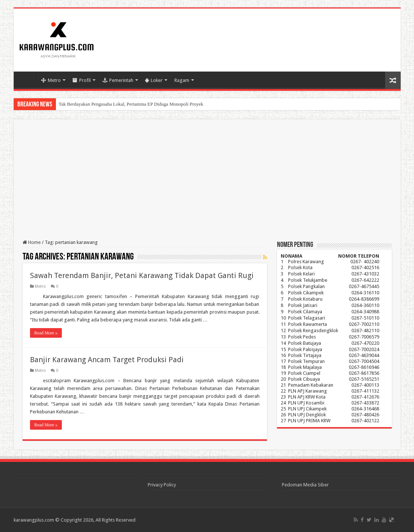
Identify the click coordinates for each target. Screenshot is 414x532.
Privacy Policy (162, 485)
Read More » (46, 333)
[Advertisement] (207, 184)
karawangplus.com (34, 520)
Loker (154, 80)
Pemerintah (118, 80)
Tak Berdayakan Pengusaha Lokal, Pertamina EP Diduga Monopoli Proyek (131, 104)
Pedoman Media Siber (305, 485)
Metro (51, 80)
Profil (82, 80)
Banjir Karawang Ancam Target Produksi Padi (107, 360)
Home (27, 79)
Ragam (182, 80)
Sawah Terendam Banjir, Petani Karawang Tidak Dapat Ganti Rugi (142, 275)
